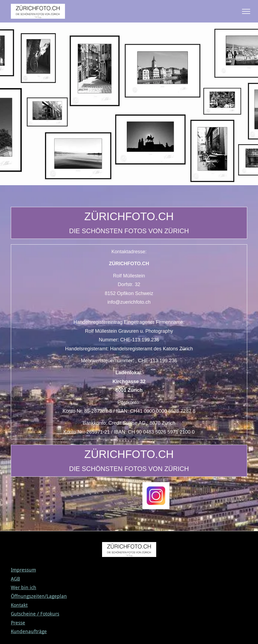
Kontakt (19, 605)
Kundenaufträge (29, 631)
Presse (18, 623)
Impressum (23, 570)
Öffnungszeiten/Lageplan (39, 596)
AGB (15, 579)
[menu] (246, 11)
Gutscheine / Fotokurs (35, 614)
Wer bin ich (24, 587)
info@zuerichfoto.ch (129, 302)
